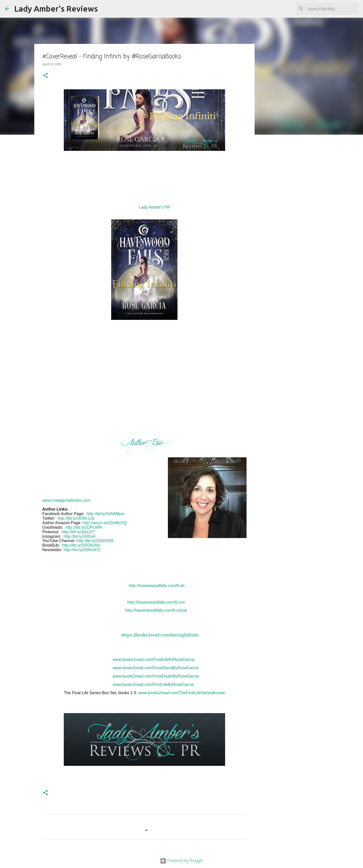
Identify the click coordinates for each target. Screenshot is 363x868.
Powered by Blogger (182, 861)
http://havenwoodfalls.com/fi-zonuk (156, 610)
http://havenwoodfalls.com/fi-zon (156, 602)
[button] (45, 76)
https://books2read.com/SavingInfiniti (160, 635)
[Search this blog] (332, 9)
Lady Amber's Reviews (56, 9)
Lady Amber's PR (154, 207)
